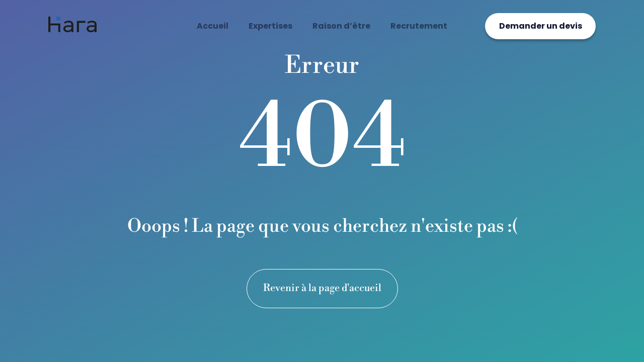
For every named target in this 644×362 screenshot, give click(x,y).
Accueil (213, 26)
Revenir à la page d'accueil (322, 288)
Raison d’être (341, 26)
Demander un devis (541, 26)
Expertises (270, 26)
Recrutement (419, 26)
